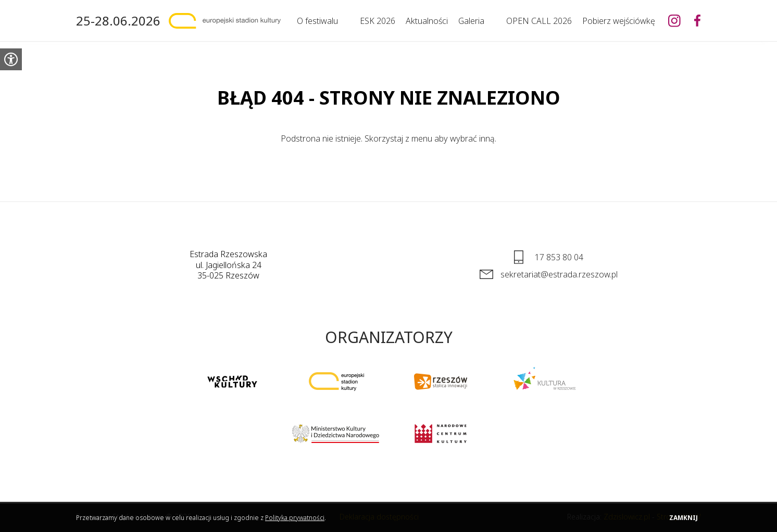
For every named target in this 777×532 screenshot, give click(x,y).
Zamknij (684, 518)
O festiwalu (317, 21)
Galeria (471, 21)
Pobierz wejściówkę (619, 21)
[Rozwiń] (344, 21)
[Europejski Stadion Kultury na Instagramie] (674, 21)
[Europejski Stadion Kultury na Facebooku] (697, 21)
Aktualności (427, 21)
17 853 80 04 (559, 257)
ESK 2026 (378, 21)
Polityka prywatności (295, 518)
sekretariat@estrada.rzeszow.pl (559, 274)
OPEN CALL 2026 (539, 21)
